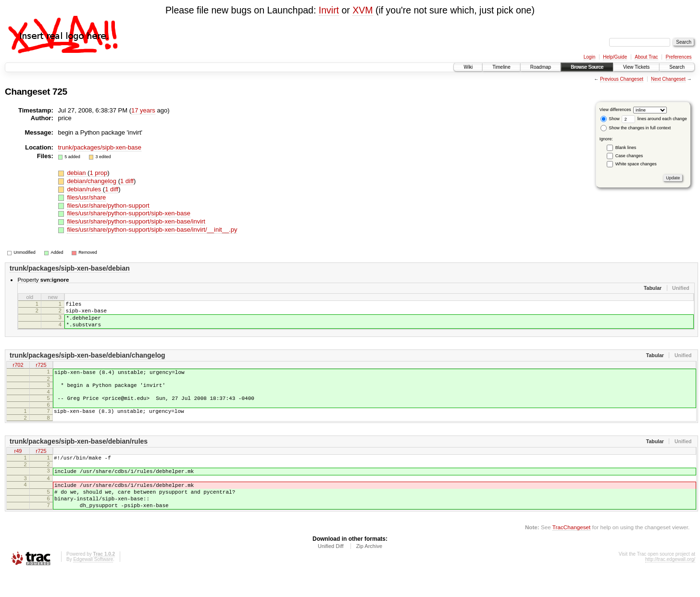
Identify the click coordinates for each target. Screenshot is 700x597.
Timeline (501, 67)
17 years (143, 110)
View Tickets (636, 67)
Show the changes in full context (636, 128)
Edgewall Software (93, 584)
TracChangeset (571, 552)
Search (677, 67)
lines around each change (654, 119)
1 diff (127, 181)
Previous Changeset (622, 79)
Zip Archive (369, 571)
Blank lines (626, 148)
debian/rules (85, 189)
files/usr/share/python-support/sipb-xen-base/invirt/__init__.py (152, 230)
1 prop (98, 173)
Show (610, 119)
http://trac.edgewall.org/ (670, 584)
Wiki (468, 67)
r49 (18, 466)
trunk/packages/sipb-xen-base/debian (70, 268)
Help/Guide (615, 57)
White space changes (636, 164)
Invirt (329, 10)
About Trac (646, 57)
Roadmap (541, 67)
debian (77, 173)
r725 (41, 373)
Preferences (679, 57)
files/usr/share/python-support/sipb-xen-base (129, 213)
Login (589, 57)
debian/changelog (92, 181)
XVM (362, 10)
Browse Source (587, 67)
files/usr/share (86, 197)
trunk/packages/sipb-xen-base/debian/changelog (87, 362)
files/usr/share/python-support (108, 205)
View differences (615, 110)
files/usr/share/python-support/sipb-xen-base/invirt (136, 221)
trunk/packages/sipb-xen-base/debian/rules (79, 456)
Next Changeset (668, 79)
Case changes (629, 156)
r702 (18, 373)
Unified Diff (331, 571)
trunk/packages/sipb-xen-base (100, 147)
